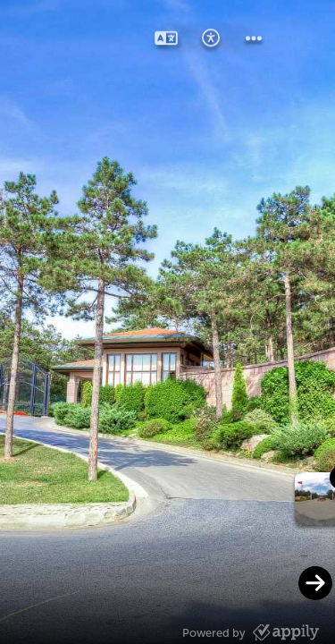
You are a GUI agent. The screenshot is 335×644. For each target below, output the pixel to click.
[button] (166, 39)
